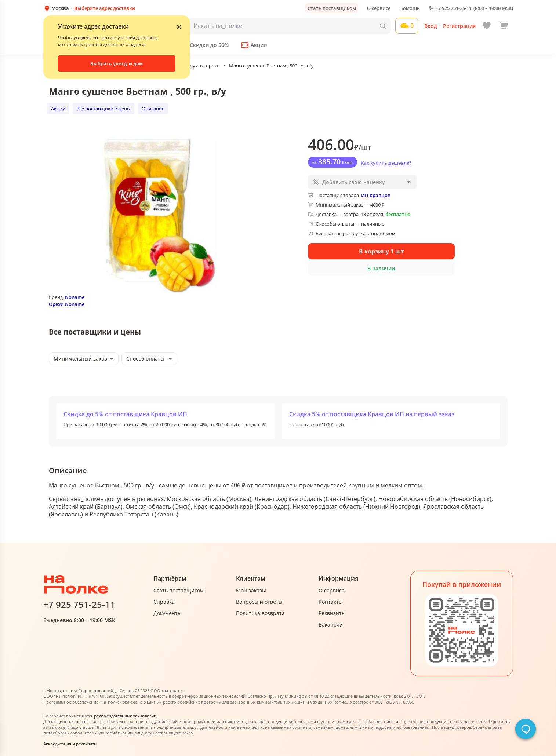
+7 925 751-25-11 (454, 8)
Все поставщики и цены (103, 109)
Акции (58, 109)
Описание (153, 109)
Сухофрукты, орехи (198, 66)
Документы (168, 613)
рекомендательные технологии (125, 716)
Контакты (331, 602)
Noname (75, 297)
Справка (164, 602)
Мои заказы (251, 590)
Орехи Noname (67, 304)
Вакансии (331, 624)
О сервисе (379, 8)
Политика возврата (260, 613)
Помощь (410, 8)
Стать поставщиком (332, 8)
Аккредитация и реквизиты (70, 744)
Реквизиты (332, 613)
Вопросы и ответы (259, 602)
